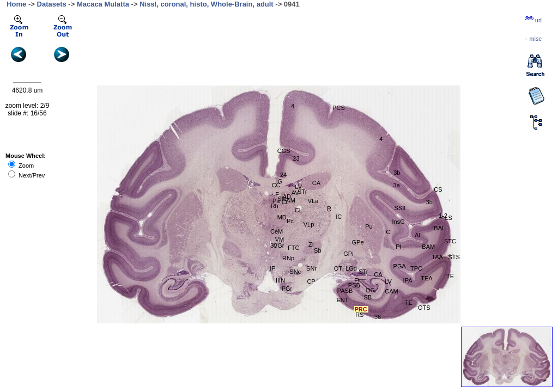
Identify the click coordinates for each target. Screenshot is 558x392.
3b (429, 202)
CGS (284, 151)
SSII (400, 208)
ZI (311, 244)
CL (299, 210)
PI (398, 247)
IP (272, 268)
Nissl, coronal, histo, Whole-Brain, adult (207, 4)
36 (378, 317)
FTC (293, 248)
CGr (278, 246)
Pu (369, 226)
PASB (345, 291)
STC (450, 241)
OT (338, 268)
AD (287, 197)
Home (16, 4)
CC (276, 185)
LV (298, 187)
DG (371, 290)
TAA (437, 257)
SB (368, 297)
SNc (295, 272)
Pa (276, 201)
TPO (417, 268)
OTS (424, 308)
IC (339, 217)
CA (316, 183)
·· (533, 39)
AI (417, 235)
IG (280, 181)
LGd (351, 268)
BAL (439, 228)
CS (438, 189)
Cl (389, 232)
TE (409, 303)
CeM (277, 231)
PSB (354, 285)
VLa (313, 201)
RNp (288, 258)
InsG (399, 222)
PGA (400, 266)
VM (280, 240)
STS (454, 257)
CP (311, 281)
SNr (311, 268)
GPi (348, 254)
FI (357, 280)
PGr (287, 289)
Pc (290, 221)
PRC (361, 309)
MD (282, 217)
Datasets (52, 4)
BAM (428, 247)
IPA (408, 280)
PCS (339, 108)
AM (291, 200)
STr (302, 192)
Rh (275, 206)
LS (448, 218)
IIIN (280, 280)
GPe (358, 242)
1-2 (443, 216)
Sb (317, 250)
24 (283, 175)
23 (296, 158)
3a (397, 185)
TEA (426, 278)
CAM (391, 291)
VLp (309, 224)
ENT (342, 300)
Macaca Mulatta (103, 4)
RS (359, 315)
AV (295, 193)
